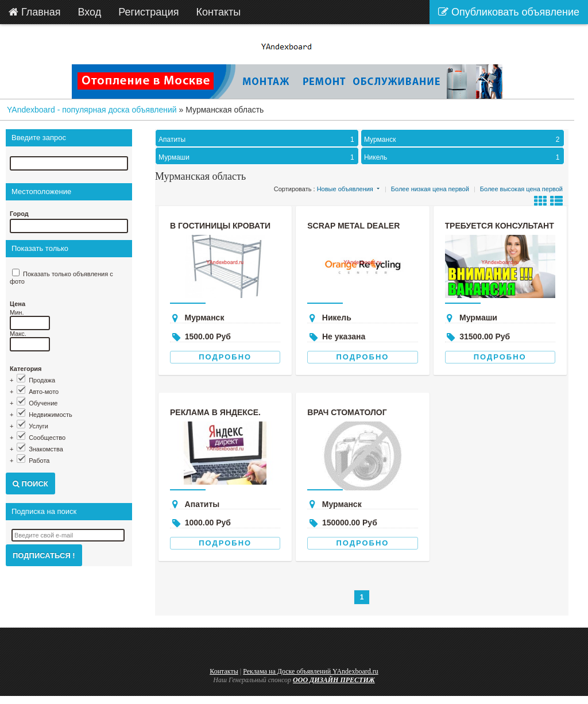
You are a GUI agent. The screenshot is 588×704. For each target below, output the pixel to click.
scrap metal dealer (353, 226)
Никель (463, 157)
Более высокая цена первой (521, 189)
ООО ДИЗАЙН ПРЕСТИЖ (334, 680)
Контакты (224, 671)
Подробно (225, 357)
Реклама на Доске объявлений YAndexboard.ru (311, 671)
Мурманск (463, 140)
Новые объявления (345, 189)
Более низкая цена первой (430, 189)
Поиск (30, 484)
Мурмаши (258, 157)
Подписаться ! (44, 556)
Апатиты (258, 140)
